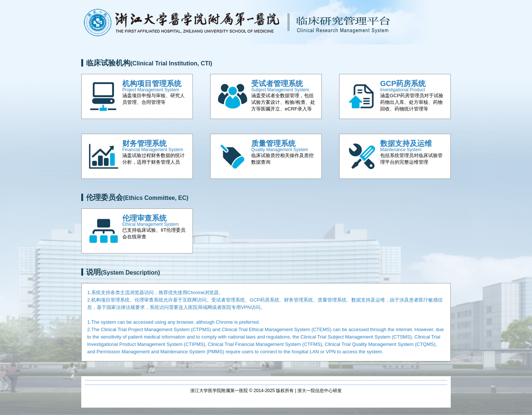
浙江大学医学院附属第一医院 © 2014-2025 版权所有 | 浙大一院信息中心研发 (266, 391)
